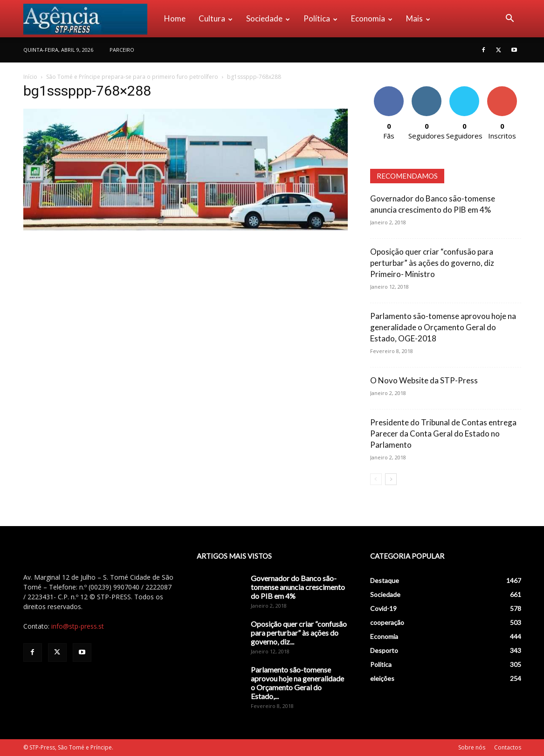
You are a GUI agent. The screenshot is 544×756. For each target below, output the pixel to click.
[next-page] (391, 479)
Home (175, 18)
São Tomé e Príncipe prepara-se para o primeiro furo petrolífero (132, 77)
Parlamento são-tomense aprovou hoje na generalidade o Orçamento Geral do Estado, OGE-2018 (443, 327)
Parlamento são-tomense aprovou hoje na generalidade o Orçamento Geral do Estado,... (297, 683)
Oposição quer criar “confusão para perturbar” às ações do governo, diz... (299, 633)
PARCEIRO (122, 50)
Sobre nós (472, 747)
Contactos (508, 747)
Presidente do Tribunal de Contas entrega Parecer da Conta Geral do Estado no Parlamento (443, 433)
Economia (372, 18)
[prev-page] (376, 479)
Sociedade (268, 18)
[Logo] (90, 19)
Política (320, 18)
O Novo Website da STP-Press (424, 380)
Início (30, 77)
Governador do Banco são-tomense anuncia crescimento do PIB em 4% (298, 587)
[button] (510, 19)
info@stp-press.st (78, 626)
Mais (418, 18)
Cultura (216, 18)
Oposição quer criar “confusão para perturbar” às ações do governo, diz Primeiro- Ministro (432, 263)
